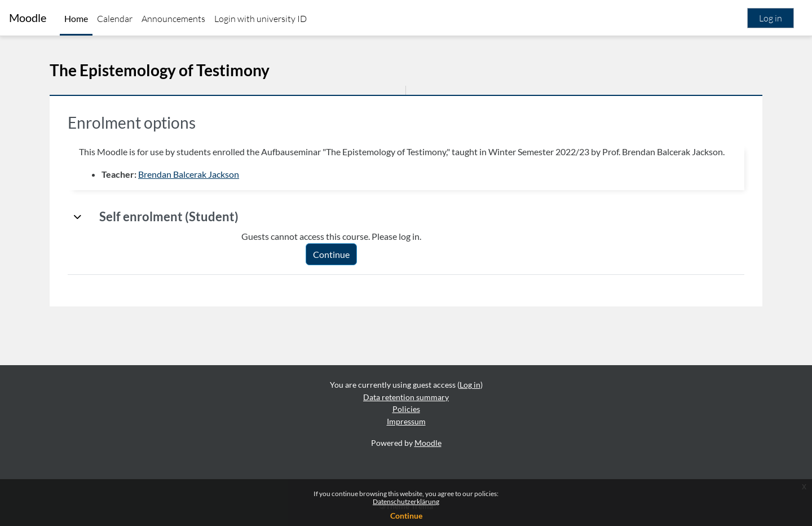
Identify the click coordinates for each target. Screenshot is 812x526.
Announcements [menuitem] (173, 19)
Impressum (406, 421)
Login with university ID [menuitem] (261, 19)
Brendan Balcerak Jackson (189, 174)
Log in (771, 18)
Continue (406, 516)
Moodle (28, 18)
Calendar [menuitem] (115, 19)
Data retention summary (406, 397)
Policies (406, 409)
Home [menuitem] (76, 18)
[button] (78, 217)
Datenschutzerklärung (406, 501)
